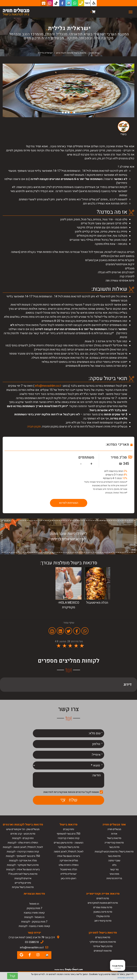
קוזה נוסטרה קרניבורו (69, 838)
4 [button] (66, 113)
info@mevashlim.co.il (48, 386)
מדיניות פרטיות (114, 878)
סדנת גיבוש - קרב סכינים (23, 834)
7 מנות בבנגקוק (34, 908)
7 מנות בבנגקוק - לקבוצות (34, 922)
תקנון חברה (34, 427)
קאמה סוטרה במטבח (34, 913)
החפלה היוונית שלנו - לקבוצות (23, 843)
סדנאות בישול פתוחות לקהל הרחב (71, 53)
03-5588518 (32, 942)
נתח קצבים (69, 829)
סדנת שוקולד (103, 916)
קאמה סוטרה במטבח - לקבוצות (34, 926)
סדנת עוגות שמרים (103, 907)
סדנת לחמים (103, 898)
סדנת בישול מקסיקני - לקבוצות (23, 865)
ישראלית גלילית (68, 874)
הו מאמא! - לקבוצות (34, 917)
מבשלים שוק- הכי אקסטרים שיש (23, 829)
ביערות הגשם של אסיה (68, 856)
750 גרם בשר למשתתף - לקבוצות (23, 856)
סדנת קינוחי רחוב (103, 921)
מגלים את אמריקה (68, 861)
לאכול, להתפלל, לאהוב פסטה (69, 852)
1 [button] (74, 113)
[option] (68, 90)
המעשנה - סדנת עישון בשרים (69, 843)
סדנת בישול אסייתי (103, 946)
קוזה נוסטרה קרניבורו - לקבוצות (23, 852)
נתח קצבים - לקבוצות (23, 838)
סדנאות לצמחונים (103, 951)
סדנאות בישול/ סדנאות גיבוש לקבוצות (114, 852)
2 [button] (71, 113)
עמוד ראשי (94, 53)
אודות (114, 834)
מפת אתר (114, 874)
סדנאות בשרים (103, 937)
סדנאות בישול (114, 838)
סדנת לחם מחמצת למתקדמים (103, 903)
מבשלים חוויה (114, 829)
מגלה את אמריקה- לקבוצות (23, 861)
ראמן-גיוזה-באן (68, 878)
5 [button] (63, 113)
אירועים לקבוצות (23, 878)
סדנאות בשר (114, 856)
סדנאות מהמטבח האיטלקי (103, 942)
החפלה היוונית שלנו (69, 865)
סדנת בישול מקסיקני (69, 847)
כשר (87, 3)
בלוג (114, 865)
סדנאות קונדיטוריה (114, 843)
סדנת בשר (114, 847)
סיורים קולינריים (23, 883)
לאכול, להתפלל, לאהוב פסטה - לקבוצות (23, 847)
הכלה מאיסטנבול (69, 869)
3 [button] (68, 113)
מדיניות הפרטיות (125, 978)
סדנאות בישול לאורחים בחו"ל (23, 874)
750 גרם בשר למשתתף (68, 834)
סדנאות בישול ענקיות (23, 887)
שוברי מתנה (114, 861)
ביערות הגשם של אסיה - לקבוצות (23, 869)
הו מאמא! (34, 904)
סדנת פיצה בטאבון (103, 912)
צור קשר (114, 869)
